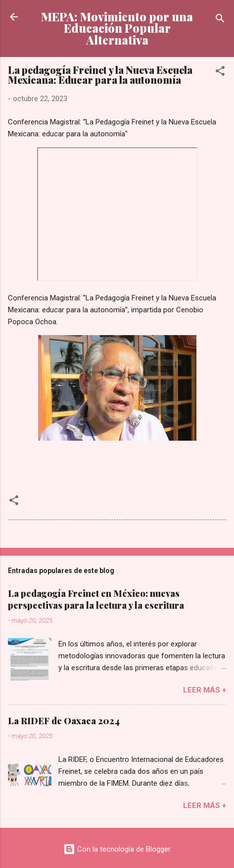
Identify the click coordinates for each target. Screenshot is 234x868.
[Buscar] (220, 20)
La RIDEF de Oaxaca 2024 (64, 721)
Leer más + (205, 690)
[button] (220, 73)
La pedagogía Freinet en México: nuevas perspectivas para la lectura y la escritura (96, 599)
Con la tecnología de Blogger (117, 849)
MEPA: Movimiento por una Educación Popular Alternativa (117, 28)
